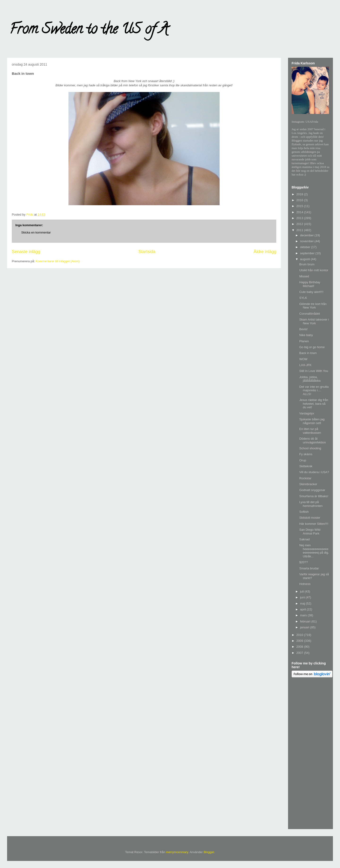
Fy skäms (306, 454)
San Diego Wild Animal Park (310, 532)
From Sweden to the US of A (89, 30)
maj (303, 603)
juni (303, 597)
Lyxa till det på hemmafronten (311, 504)
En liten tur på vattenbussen (310, 431)
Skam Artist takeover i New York (314, 321)
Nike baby (306, 335)
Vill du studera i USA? (314, 472)
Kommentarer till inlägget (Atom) (58, 261)
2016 (300, 200)
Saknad (304, 539)
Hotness (305, 584)
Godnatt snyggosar (312, 490)
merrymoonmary (177, 852)
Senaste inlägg (26, 252)
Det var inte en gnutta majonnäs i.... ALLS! (314, 390)
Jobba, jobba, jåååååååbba (310, 379)
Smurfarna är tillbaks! (314, 496)
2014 (300, 212)
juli (302, 591)
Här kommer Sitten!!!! (314, 524)
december (307, 235)
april (303, 609)
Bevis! (303, 329)
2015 (300, 206)
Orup (303, 460)
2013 (300, 218)
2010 (300, 635)
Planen (304, 341)
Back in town (308, 353)
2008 (300, 647)
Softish (304, 512)
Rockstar (305, 478)
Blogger (209, 852)
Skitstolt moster (310, 518)
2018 (300, 194)
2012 (300, 224)
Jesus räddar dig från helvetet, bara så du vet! (314, 404)
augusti (306, 259)
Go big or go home (312, 347)
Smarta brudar (309, 568)
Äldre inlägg (265, 252)
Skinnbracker (308, 484)
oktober (306, 247)
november (307, 241)
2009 (300, 641)
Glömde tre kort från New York (313, 306)
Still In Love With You (314, 371)
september (308, 253)
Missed (304, 276)
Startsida (147, 252)
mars (304, 615)
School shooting (310, 448)
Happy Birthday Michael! (310, 284)
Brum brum (307, 264)
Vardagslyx (307, 413)
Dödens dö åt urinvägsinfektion (312, 440)
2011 (300, 230)
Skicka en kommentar (36, 232)
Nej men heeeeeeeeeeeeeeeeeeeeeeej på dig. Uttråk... (314, 551)
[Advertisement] (310, 754)
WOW (303, 359)
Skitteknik (306, 466)
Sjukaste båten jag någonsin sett (312, 421)
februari (306, 621)
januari (305, 627)
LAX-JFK (305, 365)
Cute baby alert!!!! (311, 292)
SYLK (303, 298)
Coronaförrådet (309, 314)
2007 (300, 653)
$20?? (303, 562)
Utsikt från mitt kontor (314, 270)
